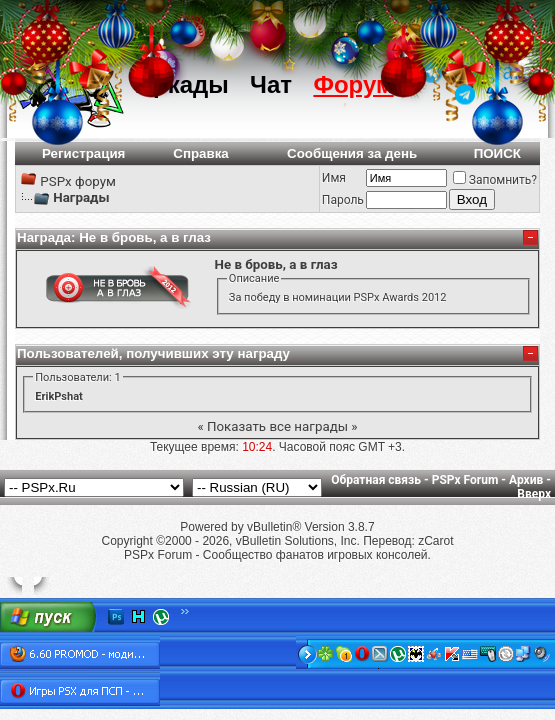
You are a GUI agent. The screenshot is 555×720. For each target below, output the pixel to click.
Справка (201, 153)
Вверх (534, 494)
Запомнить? (495, 180)
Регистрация (83, 153)
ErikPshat (59, 396)
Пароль (343, 200)
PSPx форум (78, 181)
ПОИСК (497, 153)
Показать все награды (277, 426)
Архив (526, 480)
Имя (334, 178)
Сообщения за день (352, 153)
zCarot (435, 541)
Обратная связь (376, 480)
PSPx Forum (465, 480)
